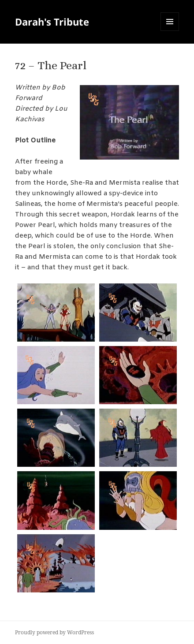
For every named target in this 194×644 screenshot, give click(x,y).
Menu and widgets (170, 31)
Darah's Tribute (52, 22)
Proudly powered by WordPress (54, 632)
